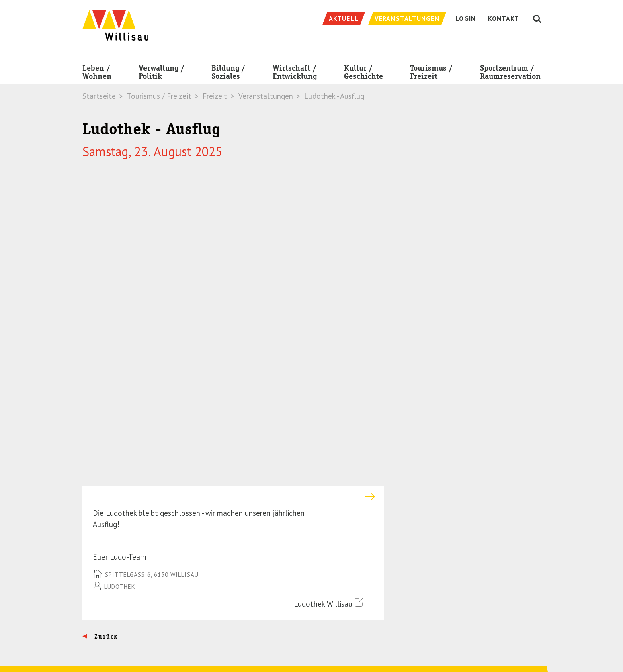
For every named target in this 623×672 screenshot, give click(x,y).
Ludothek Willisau (329, 313)
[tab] (233, 207)
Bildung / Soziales (228, 74)
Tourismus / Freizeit (431, 74)
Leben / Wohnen (97, 74)
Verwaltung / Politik (162, 74)
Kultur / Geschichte (364, 74)
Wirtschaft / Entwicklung (295, 74)
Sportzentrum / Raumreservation (510, 74)
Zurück (105, 346)
